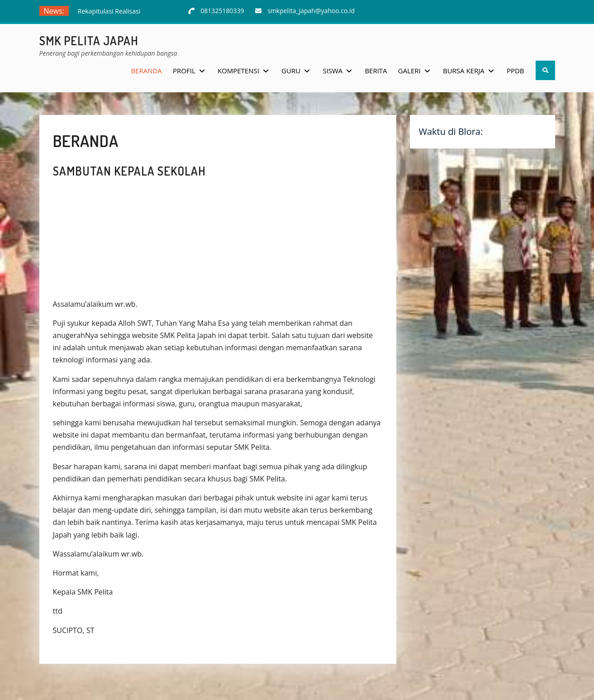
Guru (291, 71)
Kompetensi (238, 71)
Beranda (146, 71)
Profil (184, 71)
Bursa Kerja (464, 71)
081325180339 (222, 11)
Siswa (333, 71)
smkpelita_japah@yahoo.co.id (311, 11)
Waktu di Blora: (451, 131)
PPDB (516, 71)
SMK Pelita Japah (89, 40)
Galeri (409, 71)
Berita (376, 71)
